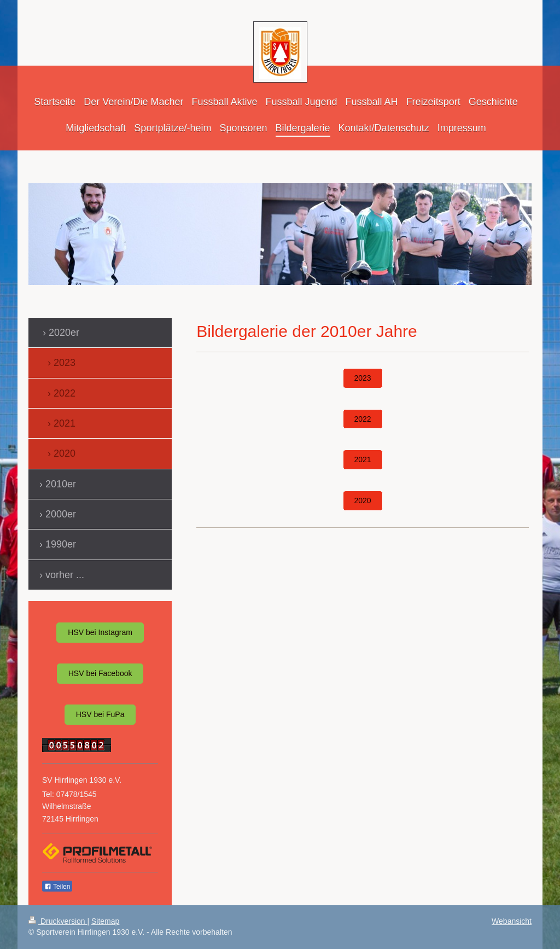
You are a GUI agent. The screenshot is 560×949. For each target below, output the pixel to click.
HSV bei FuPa (100, 714)
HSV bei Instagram (100, 632)
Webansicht (512, 921)
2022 (363, 419)
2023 (363, 378)
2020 (363, 500)
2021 (363, 459)
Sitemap (105, 921)
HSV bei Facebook (100, 673)
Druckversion (58, 921)
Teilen (57, 887)
